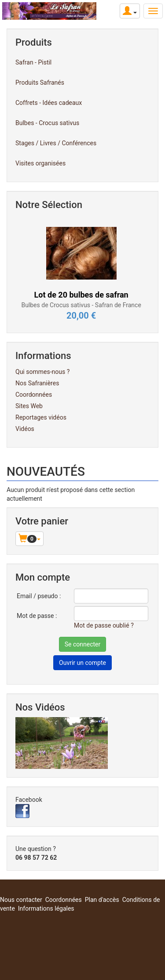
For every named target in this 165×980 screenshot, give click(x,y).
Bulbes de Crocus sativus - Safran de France (81, 305)
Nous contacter (21, 900)
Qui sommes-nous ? (42, 372)
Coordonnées (34, 395)
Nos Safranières (37, 383)
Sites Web (29, 406)
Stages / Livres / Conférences (56, 143)
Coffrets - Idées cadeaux (49, 103)
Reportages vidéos (41, 417)
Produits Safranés (40, 83)
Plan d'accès (102, 900)
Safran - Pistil (33, 62)
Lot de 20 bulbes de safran (81, 295)
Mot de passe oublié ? (104, 625)
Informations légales (46, 908)
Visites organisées (40, 163)
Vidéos (25, 429)
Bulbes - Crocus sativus (47, 123)
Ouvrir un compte (82, 663)
